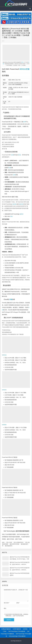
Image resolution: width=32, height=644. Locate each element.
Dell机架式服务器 (6, 629)
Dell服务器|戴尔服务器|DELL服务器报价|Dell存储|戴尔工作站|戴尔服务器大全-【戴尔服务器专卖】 (16, 3)
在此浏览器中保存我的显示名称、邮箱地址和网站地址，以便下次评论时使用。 (17, 615)
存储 (22, 62)
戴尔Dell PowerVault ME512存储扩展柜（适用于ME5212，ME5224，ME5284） (20, 570)
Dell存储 (25, 629)
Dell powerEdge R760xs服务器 (17, 636)
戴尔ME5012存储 (14, 544)
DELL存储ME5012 (18, 542)
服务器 (14, 204)
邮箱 (18, 603)
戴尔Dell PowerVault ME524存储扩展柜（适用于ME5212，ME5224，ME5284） (20, 564)
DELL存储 (9, 542)
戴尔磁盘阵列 (9, 546)
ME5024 (4, 390)
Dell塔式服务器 (17, 629)
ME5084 (4, 425)
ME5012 (23, 69)
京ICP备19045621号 (16, 641)
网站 (5, 608)
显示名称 (7, 603)
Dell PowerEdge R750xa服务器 (17, 631)
